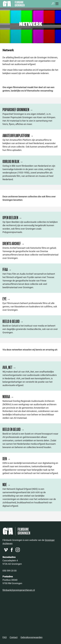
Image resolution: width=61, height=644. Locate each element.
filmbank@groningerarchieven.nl (19, 590)
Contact (14, 637)
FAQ (5, 637)
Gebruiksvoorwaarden (32, 637)
